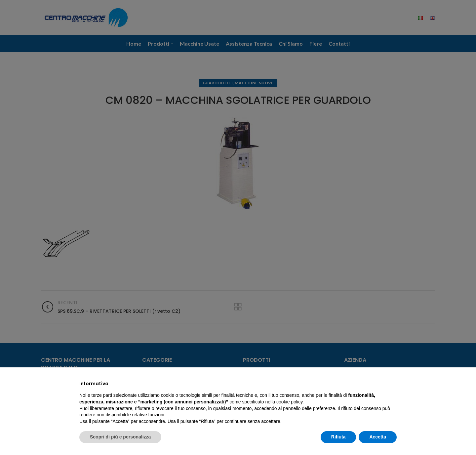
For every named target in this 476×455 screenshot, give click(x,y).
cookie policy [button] (289, 402)
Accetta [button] (378, 437)
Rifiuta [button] (338, 437)
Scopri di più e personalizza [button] (120, 437)
